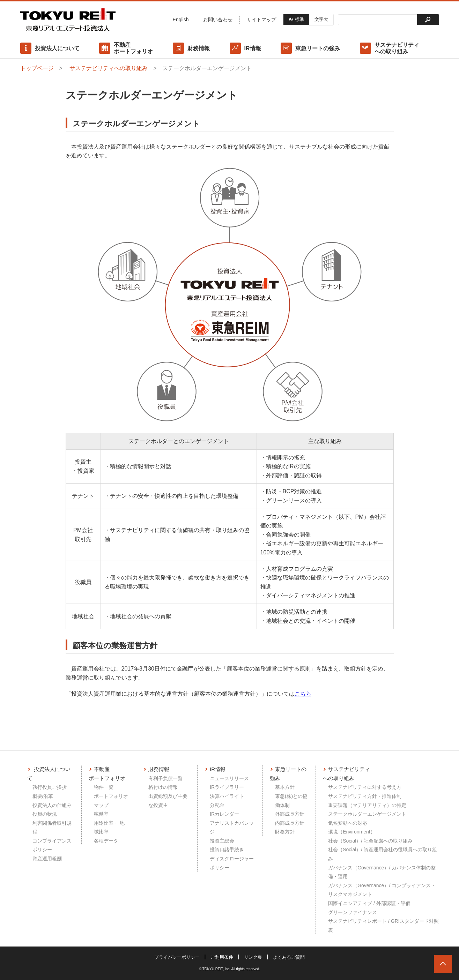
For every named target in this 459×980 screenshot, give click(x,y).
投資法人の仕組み (52, 805)
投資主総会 (222, 841)
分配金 (217, 805)
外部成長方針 (290, 814)
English (181, 20)
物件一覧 (104, 787)
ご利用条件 (222, 957)
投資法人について (57, 48)
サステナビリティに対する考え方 (365, 787)
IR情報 (253, 48)
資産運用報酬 (47, 859)
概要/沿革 (43, 796)
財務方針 (285, 832)
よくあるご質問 (289, 957)
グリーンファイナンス (353, 912)
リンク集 (253, 957)
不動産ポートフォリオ (133, 48)
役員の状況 (45, 814)
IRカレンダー (224, 814)
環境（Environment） (352, 832)
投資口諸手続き (227, 850)
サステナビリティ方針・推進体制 (365, 796)
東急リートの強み (318, 48)
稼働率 (101, 814)
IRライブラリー (227, 787)
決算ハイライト (227, 796)
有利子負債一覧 (165, 778)
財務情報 (199, 48)
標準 (299, 19)
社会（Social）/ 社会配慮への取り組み (370, 841)
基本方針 (285, 787)
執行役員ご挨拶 (50, 787)
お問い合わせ (218, 20)
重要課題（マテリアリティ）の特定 (367, 805)
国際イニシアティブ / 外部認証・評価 (369, 903)
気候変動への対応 (348, 823)
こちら (303, 694)
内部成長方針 (290, 823)
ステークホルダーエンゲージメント (367, 814)
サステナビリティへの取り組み (397, 48)
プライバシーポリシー (177, 957)
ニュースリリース (229, 778)
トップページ (37, 68)
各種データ (106, 841)
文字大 (321, 19)
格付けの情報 (163, 787)
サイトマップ (261, 20)
